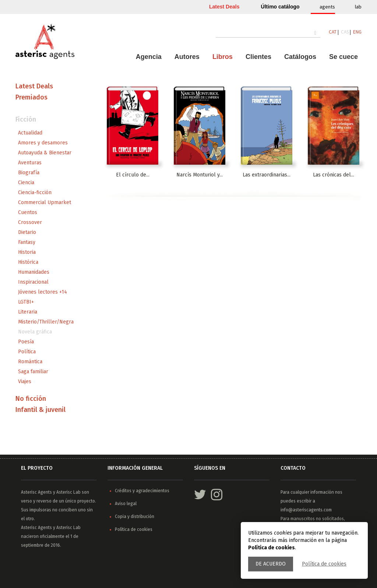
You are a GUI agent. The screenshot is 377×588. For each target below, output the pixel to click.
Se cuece (343, 57)
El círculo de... (133, 175)
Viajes (25, 381)
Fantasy (27, 242)
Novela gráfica (35, 332)
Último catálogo (280, 7)
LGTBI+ (26, 302)
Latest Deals (224, 7)
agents (327, 7)
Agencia (149, 57)
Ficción (26, 119)
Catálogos (300, 57)
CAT (333, 32)
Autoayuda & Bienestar (45, 153)
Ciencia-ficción (35, 192)
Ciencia (26, 183)
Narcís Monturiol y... (200, 175)
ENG (357, 32)
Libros (223, 57)
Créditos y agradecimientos (142, 491)
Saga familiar (33, 372)
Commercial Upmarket (45, 202)
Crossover (30, 222)
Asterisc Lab (68, 492)
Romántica (30, 362)
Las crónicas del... (334, 175)
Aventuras (30, 163)
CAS (345, 32)
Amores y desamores (43, 143)
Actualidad (30, 133)
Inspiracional (33, 282)
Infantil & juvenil (40, 410)
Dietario (27, 232)
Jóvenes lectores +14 (43, 292)
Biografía (29, 173)
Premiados (31, 97)
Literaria (28, 312)
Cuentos (28, 212)
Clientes (258, 57)
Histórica (28, 262)
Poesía (26, 342)
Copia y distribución (135, 517)
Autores (187, 57)
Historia (27, 252)
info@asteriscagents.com (306, 510)
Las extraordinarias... (267, 175)
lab (358, 7)
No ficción (31, 399)
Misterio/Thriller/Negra (46, 322)
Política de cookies (324, 564)
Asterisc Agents (36, 492)
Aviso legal (126, 504)
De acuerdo (271, 564)
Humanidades (34, 272)
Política (27, 352)
